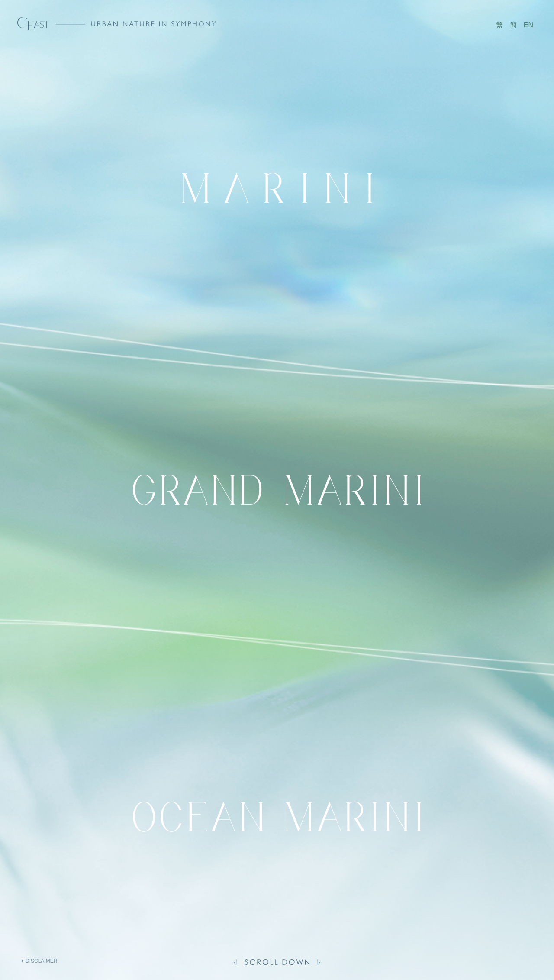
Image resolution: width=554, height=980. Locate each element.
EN (528, 25)
